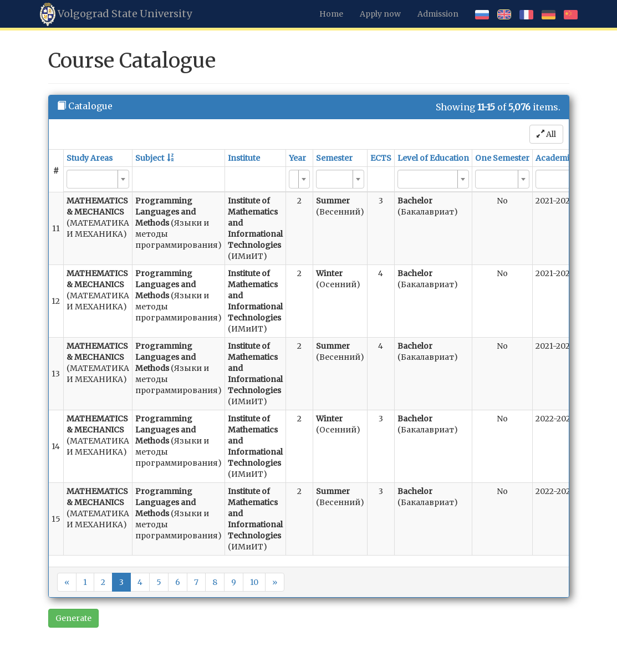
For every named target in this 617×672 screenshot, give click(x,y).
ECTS (381, 158)
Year (297, 158)
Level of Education (433, 158)
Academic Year (564, 158)
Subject (150, 158)
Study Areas (90, 158)
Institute (244, 158)
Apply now (380, 14)
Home (331, 14)
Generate (73, 618)
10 (254, 582)
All (546, 134)
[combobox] (98, 179)
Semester (334, 158)
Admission (438, 14)
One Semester (502, 158)
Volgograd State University (116, 14)
